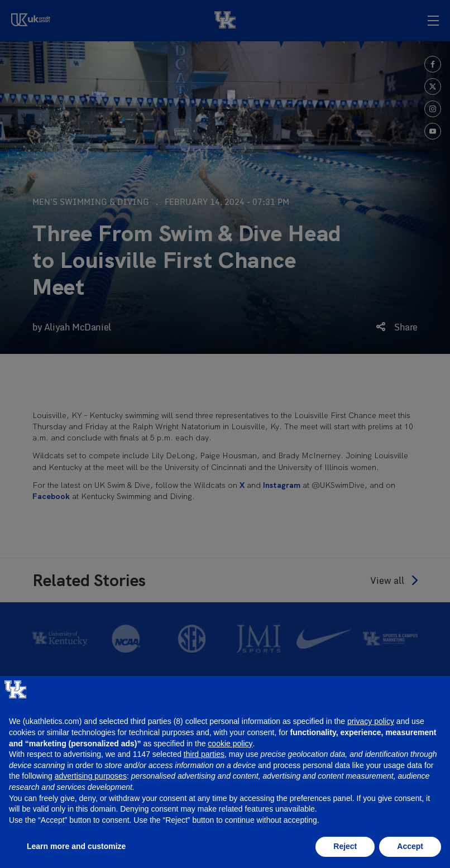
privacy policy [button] (371, 721)
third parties (204, 754)
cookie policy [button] (230, 744)
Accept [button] (410, 846)
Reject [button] (345, 846)
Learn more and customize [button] (76, 846)
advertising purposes (91, 776)
